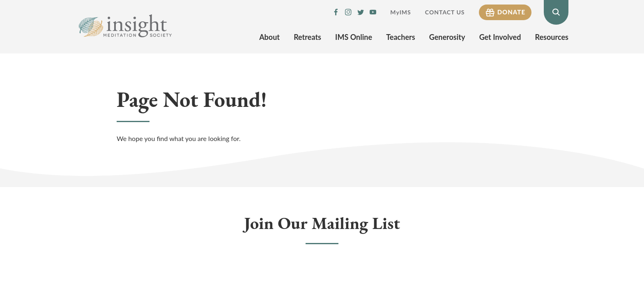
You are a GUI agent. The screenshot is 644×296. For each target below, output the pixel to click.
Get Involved (500, 37)
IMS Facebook (336, 12)
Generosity (447, 37)
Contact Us (445, 12)
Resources (552, 37)
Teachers (400, 37)
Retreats (307, 37)
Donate (511, 12)
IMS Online (354, 37)
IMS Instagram (348, 12)
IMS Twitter (361, 12)
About (269, 37)
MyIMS (400, 12)
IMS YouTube (373, 12)
